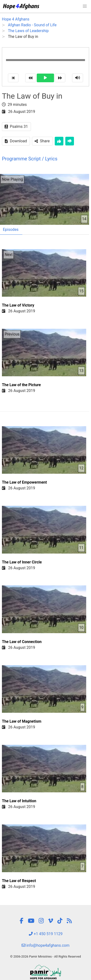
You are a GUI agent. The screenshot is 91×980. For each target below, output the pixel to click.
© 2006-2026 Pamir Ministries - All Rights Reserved (45, 956)
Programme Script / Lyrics (30, 159)
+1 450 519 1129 (46, 934)
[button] (85, 6)
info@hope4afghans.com (46, 945)
